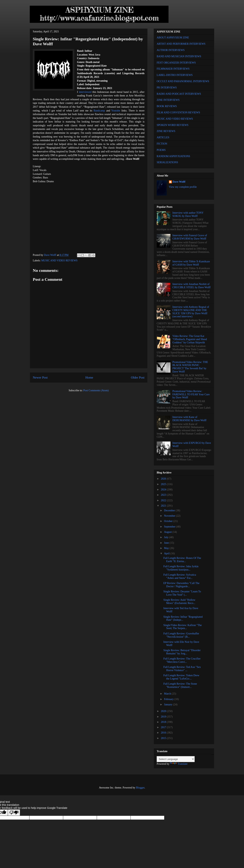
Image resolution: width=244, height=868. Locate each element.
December (170, 510)
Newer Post (40, 378)
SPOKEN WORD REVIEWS (173, 125)
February (169, 699)
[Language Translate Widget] (176, 759)
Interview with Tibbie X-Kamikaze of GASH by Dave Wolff (191, 263)
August (168, 532)
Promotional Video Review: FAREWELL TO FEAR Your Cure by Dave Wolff (191, 394)
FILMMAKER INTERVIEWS (173, 69)
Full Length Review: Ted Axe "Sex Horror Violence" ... (182, 669)
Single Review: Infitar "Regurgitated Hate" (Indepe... (183, 618)
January (168, 705)
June (167, 543)
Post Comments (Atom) (96, 390)
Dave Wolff (179, 182)
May (167, 548)
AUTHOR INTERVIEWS (171, 50)
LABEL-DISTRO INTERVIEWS (175, 75)
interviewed (85, 92)
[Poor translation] (14, 813)
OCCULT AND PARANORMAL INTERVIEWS (183, 81)
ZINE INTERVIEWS (168, 100)
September (170, 527)
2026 (164, 479)
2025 (164, 484)
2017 (164, 727)
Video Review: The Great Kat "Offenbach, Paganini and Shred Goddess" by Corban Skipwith (190, 339)
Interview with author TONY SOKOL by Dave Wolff (188, 214)
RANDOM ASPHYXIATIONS (173, 156)
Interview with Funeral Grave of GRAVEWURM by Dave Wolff (190, 237)
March (168, 694)
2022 (164, 500)
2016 (164, 733)
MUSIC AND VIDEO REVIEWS (59, 261)
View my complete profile (183, 187)
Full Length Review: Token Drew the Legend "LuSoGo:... (181, 677)
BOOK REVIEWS (167, 106)
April (167, 553)
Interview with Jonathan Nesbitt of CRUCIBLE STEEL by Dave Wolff (192, 286)
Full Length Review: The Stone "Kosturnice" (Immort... (180, 685)
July (167, 537)
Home (89, 378)
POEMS (161, 150)
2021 (164, 506)
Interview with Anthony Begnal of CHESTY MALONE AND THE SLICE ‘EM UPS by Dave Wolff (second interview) (191, 312)
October (169, 521)
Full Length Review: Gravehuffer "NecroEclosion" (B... (181, 635)
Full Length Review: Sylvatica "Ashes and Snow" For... (180, 576)
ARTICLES (163, 137)
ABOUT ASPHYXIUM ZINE (173, 38)
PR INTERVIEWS (167, 88)
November (170, 516)
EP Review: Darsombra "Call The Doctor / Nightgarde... (181, 585)
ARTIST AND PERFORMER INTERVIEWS (181, 44)
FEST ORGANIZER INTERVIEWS (176, 63)
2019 (164, 717)
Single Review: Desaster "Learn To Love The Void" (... (182, 593)
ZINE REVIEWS (166, 131)
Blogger (140, 788)
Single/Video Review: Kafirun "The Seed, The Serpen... (183, 627)
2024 (164, 490)
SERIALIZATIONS (167, 162)
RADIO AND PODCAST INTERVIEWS (179, 94)
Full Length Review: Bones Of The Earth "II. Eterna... (182, 560)
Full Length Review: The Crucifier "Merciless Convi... (182, 660)
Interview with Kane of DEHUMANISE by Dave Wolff (189, 419)
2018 (164, 722)
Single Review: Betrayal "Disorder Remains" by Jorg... (182, 652)
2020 (164, 711)
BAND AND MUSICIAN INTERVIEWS (179, 56)
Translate (179, 764)
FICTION (162, 144)
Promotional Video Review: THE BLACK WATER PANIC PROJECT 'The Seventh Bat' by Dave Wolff (190, 367)
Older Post (138, 378)
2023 (164, 495)
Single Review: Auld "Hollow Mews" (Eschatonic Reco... (179, 601)
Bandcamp (99, 111)
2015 (164, 738)
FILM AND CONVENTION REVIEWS (178, 113)
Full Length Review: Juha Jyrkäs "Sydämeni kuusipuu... (181, 568)
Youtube (116, 111)
